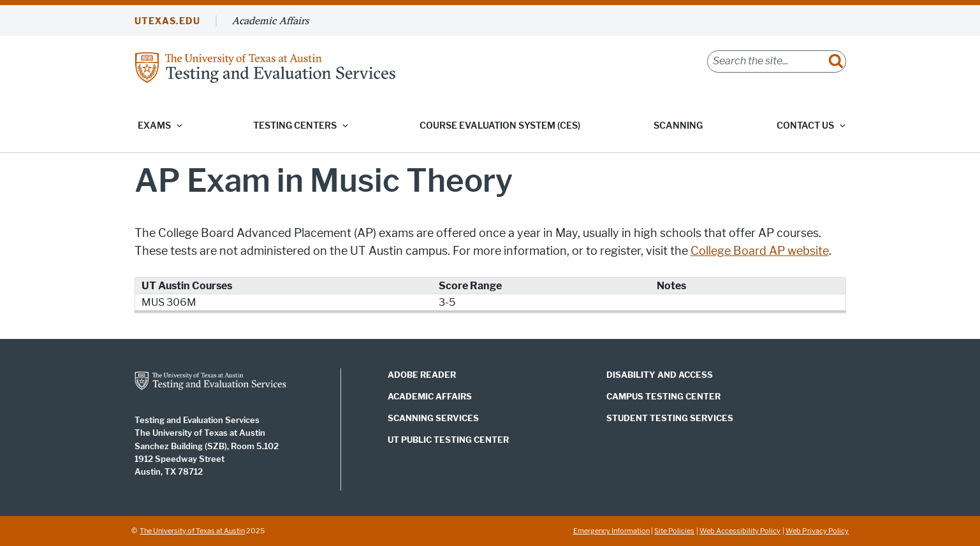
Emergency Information (611, 531)
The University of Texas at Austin (192, 531)
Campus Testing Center (663, 396)
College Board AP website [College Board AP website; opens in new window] (760, 251)
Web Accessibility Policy (740, 531)
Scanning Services (433, 418)
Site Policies (674, 531)
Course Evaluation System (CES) (500, 126)
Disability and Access (660, 375)
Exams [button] (154, 126)
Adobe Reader (422, 375)
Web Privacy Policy (817, 531)
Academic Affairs (270, 20)
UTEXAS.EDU (167, 21)
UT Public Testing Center (448, 440)
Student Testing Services (670, 418)
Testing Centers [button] (295, 126)
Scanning (678, 126)
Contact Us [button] (805, 126)
